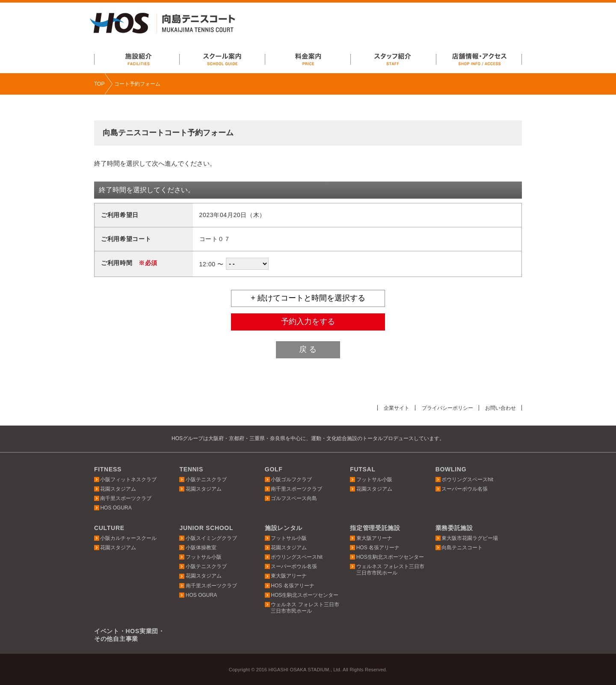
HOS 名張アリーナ (292, 585)
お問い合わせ (499, 408)
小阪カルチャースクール (128, 538)
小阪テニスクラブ (206, 479)
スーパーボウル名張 (465, 489)
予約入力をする (308, 322)
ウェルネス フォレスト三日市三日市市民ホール (305, 608)
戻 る (308, 349)
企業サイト (389, 408)
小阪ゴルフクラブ (291, 479)
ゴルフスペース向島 (294, 498)
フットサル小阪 (374, 479)
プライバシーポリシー (443, 408)
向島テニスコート (462, 548)
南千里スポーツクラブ (126, 498)
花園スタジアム (118, 489)
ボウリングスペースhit (467, 479)
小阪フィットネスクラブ (128, 479)
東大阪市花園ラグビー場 (470, 538)
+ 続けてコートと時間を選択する (308, 298)
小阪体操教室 (201, 548)
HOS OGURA (116, 508)
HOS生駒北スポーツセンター (305, 595)
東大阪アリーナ (289, 576)
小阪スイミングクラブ (211, 538)
